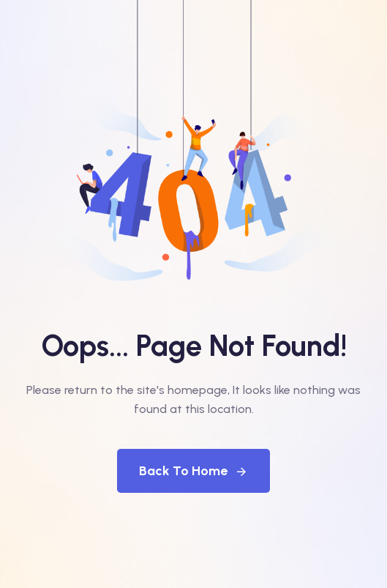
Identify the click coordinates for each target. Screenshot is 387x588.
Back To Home (193, 471)
